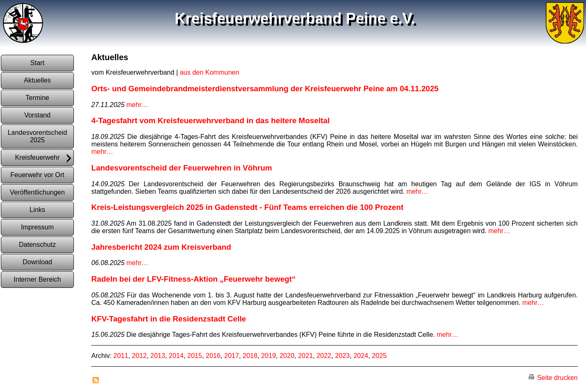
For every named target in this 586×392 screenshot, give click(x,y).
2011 (121, 356)
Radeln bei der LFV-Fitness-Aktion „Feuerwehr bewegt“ (194, 279)
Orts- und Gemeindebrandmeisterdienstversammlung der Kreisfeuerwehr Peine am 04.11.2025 (265, 89)
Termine (38, 98)
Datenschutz (38, 245)
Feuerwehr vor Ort (37, 175)
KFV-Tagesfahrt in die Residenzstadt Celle (169, 319)
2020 (287, 356)
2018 (250, 356)
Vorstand (37, 115)
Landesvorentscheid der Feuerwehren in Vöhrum (182, 168)
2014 (176, 356)
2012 (139, 356)
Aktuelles (38, 80)
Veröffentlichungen (37, 192)
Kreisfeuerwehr (44, 158)
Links (37, 210)
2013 (158, 356)
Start (37, 63)
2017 (232, 356)
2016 (213, 356)
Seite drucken (553, 378)
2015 (195, 356)
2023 (342, 356)
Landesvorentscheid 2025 (37, 136)
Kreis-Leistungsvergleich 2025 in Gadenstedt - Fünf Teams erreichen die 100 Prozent (247, 207)
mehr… (137, 105)
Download (37, 262)
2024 (361, 356)
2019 (269, 356)
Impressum (37, 227)
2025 (379, 356)
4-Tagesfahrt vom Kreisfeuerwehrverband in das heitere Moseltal (210, 121)
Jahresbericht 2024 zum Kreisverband (161, 247)
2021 (305, 356)
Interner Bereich (37, 279)
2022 (324, 356)
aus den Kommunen (209, 72)
